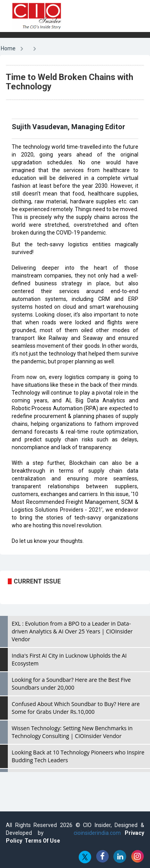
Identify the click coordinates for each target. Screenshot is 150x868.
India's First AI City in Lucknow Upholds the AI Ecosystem (69, 659)
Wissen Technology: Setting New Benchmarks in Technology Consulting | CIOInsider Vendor (72, 732)
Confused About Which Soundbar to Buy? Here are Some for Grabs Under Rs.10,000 (76, 708)
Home (8, 48)
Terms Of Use (42, 841)
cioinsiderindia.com (94, 833)
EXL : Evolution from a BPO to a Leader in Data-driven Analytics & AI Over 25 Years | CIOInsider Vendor (72, 631)
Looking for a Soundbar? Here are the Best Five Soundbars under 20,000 (71, 684)
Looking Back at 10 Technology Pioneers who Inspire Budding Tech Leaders (78, 756)
